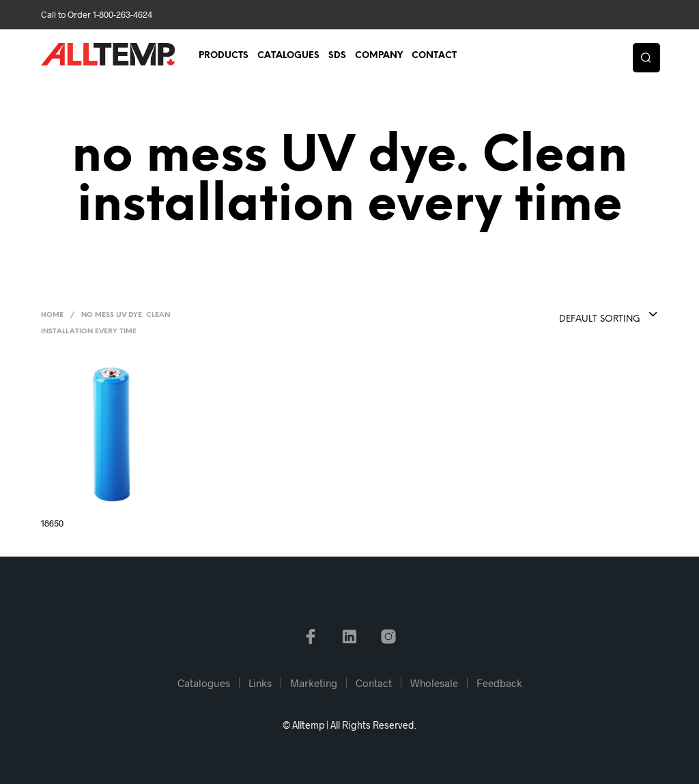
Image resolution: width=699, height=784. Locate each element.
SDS (337, 56)
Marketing (314, 683)
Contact (434, 56)
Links (260, 683)
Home (52, 315)
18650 (52, 523)
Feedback (499, 683)
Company (379, 56)
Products (224, 56)
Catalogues (288, 56)
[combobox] (581, 316)
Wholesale (434, 683)
